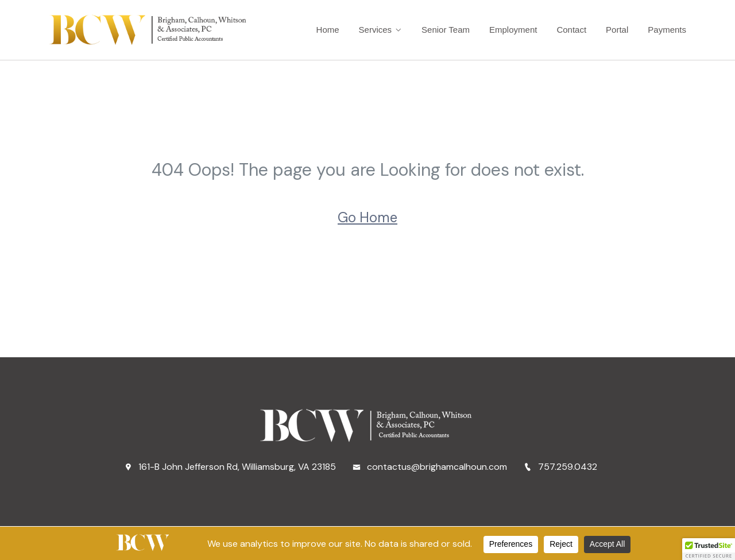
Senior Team (446, 30)
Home (328, 30)
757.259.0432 (560, 467)
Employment (513, 30)
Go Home (367, 217)
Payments (667, 30)
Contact (571, 30)
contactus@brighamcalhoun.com (430, 467)
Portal (617, 30)
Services (376, 30)
